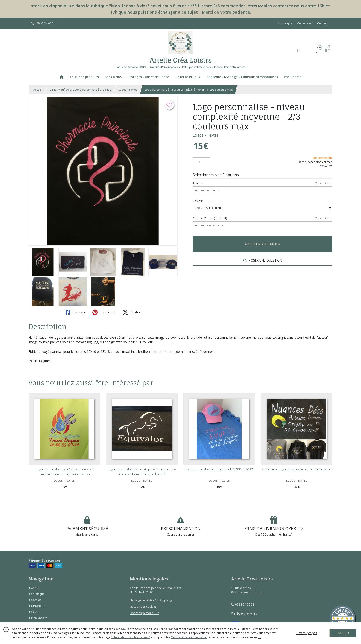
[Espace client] (308, 50)
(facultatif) (263, 219)
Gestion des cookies (143, 607)
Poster (131, 312)
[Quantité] (201, 162)
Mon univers (38, 618)
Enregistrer (104, 312)
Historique (37, 606)
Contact (322, 23)
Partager (76, 312)
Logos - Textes (128, 90)
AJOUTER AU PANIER (262, 244)
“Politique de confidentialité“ (189, 637)
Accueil (38, 90)
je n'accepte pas (306, 633)
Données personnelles (145, 613)
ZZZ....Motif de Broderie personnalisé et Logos (80, 90)
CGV (33, 612)
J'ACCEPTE (343, 633)
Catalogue (36, 594)
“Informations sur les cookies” (130, 637)
